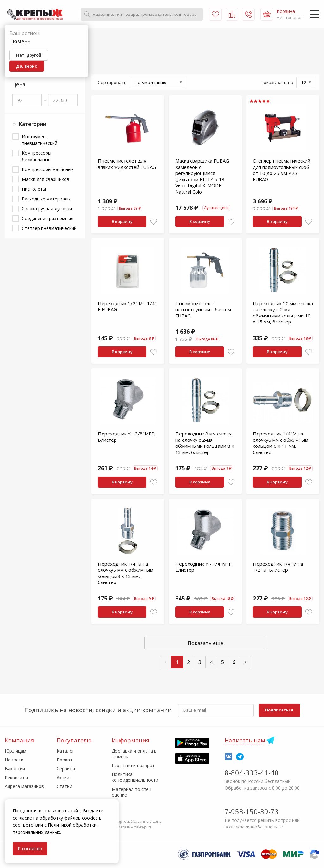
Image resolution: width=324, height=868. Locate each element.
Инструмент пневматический (40, 140)
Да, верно (27, 66)
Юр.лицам (16, 751)
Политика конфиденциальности (135, 777)
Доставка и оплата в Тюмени (134, 754)
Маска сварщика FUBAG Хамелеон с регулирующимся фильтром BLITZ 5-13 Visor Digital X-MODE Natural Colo (202, 176)
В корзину (122, 221)
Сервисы (66, 769)
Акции (63, 777)
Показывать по (277, 82)
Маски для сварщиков (46, 179)
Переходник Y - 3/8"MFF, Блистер (126, 437)
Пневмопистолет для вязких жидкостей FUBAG (127, 164)
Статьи (64, 786)
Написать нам (245, 740)
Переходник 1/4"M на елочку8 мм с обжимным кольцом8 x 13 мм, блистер (125, 573)
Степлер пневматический (49, 228)
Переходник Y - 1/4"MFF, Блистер (204, 567)
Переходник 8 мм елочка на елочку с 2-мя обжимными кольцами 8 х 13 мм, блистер (205, 443)
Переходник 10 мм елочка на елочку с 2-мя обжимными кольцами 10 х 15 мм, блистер (283, 313)
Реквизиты (16, 777)
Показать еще (206, 643)
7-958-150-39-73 (252, 811)
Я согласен (30, 849)
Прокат (65, 760)
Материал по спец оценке (131, 792)
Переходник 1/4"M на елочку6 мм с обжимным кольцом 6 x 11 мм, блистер (280, 443)
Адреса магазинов (24, 786)
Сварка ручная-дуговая (47, 209)
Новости (14, 760)
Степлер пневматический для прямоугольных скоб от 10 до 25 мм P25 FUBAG (282, 170)
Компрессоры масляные (48, 169)
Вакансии (15, 769)
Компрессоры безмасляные (37, 156)
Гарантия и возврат (133, 765)
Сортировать (112, 82)
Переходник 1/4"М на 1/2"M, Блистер (278, 567)
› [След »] (245, 661)
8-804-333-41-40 (252, 773)
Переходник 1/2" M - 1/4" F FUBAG (127, 306)
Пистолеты (34, 189)
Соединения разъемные (48, 218)
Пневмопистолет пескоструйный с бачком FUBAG (203, 309)
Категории (29, 124)
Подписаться (279, 710)
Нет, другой (29, 55)
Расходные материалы (46, 199)
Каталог (65, 751)
